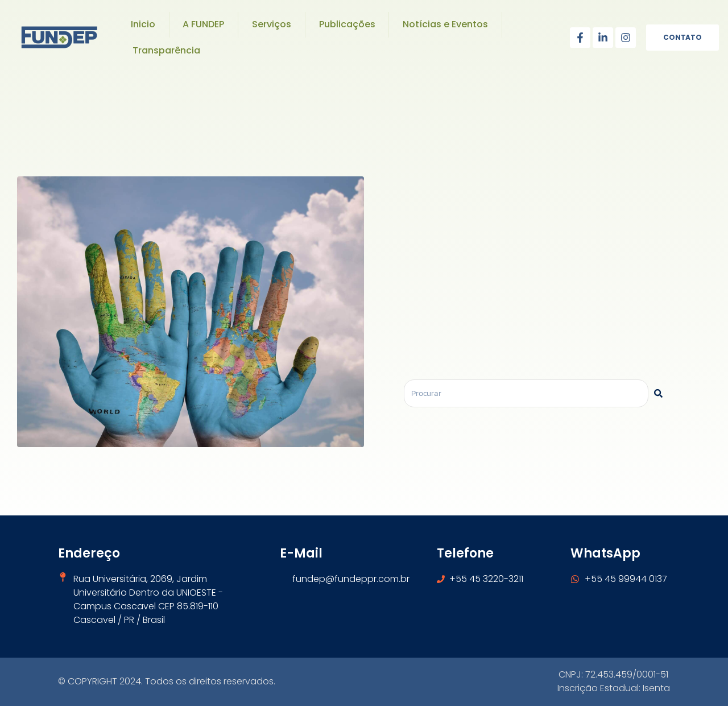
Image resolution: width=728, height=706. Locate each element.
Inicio (143, 24)
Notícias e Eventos (445, 24)
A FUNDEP (203, 24)
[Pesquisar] (658, 393)
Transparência (166, 50)
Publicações (347, 24)
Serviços (272, 24)
